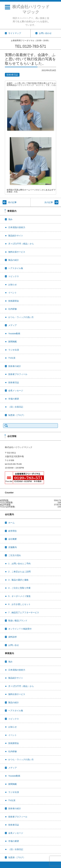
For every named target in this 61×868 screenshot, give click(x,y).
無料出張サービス (17, 252)
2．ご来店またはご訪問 (19, 572)
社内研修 (13, 309)
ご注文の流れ (15, 555)
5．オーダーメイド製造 (19, 596)
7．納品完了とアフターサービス (24, 613)
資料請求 (13, 637)
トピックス (14, 276)
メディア (13, 325)
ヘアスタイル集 (16, 268)
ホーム (11, 523)
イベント (13, 293)
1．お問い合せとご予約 (19, 564)
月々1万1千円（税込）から (21, 244)
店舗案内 (13, 547)
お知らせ (13, 285)
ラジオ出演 (14, 350)
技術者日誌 (12, 75)
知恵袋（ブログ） (17, 415)
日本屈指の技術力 (17, 227)
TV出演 (12, 358)
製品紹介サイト (16, 236)
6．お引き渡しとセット (19, 604)
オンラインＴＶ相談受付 (20, 629)
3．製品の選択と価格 (18, 580)
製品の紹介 (14, 260)
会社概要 (13, 539)
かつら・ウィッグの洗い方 (21, 317)
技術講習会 (14, 301)
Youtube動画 (14, 334)
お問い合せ (14, 645)
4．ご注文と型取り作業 (19, 588)
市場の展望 (14, 399)
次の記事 (49, 202)
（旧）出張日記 (16, 407)
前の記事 (12, 202)
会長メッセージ (16, 391)
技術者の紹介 (15, 366)
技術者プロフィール (18, 374)
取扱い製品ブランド (18, 621)
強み (10, 219)
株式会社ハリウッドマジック (31, 9)
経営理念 (13, 531)
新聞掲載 (13, 342)
